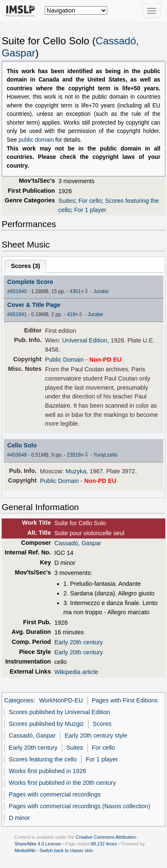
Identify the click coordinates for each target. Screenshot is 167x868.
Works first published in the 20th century (62, 783)
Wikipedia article (76, 672)
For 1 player (90, 210)
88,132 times (104, 844)
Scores (102, 724)
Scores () (25, 266)
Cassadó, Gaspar (78, 543)
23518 (74, 455)
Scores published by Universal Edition (59, 712)
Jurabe (101, 291)
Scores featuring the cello (43, 759)
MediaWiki (25, 850)
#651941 (17, 314)
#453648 (17, 455)
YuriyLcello (105, 455)
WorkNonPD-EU (61, 700)
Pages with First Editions (125, 700)
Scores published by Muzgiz (46, 724)
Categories (19, 700)
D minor (19, 818)
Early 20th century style (96, 735)
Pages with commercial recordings (55, 794)
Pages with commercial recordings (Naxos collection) (80, 806)
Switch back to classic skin (66, 850)
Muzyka (76, 471)
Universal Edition (85, 340)
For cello (90, 201)
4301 (75, 291)
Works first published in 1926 (47, 771)
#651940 (17, 291)
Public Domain (65, 360)
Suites (67, 201)
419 (71, 314)
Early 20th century (78, 642)
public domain (36, 140)
